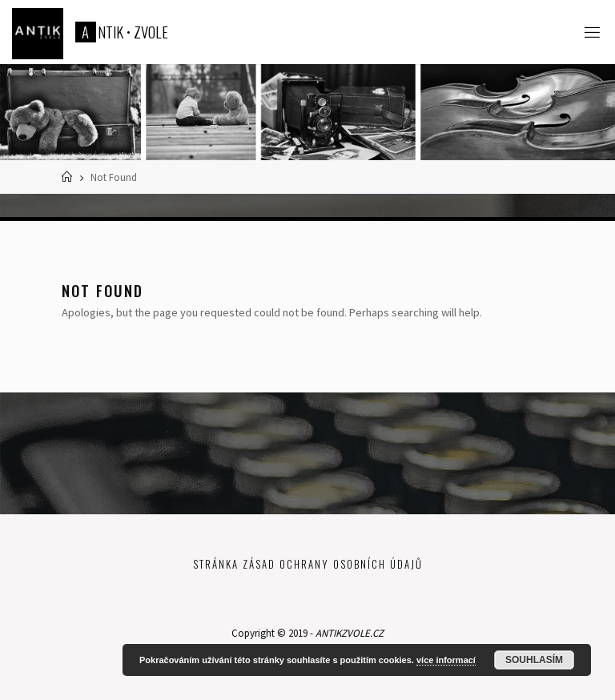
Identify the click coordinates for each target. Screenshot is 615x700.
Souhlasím (534, 660)
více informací (446, 660)
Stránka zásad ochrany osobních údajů (308, 564)
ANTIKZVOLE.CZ (350, 633)
